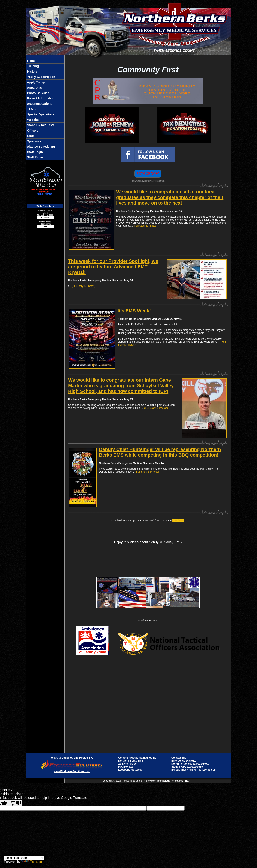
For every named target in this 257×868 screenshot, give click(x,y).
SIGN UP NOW (148, 174)
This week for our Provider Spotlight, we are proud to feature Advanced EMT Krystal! (113, 267)
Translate (32, 862)
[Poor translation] (16, 803)
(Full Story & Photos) (146, 226)
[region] (45, 109)
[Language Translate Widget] (24, 858)
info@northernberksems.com (198, 770)
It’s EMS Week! (134, 311)
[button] (45, 82)
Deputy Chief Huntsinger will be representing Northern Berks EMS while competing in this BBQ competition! (160, 452)
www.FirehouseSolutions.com (72, 771)
